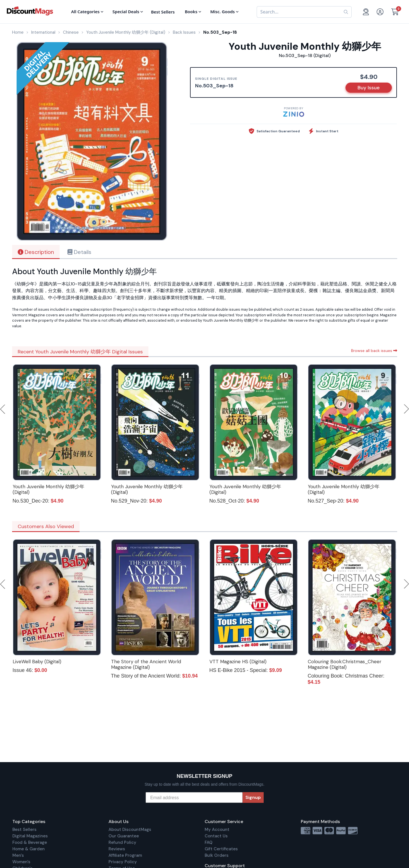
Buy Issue (369, 88)
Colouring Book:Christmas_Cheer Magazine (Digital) (345, 664)
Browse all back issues (374, 351)
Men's (18, 855)
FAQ (209, 842)
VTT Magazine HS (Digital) (238, 662)
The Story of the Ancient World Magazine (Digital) (146, 664)
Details (79, 252)
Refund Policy (122, 842)
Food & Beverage (30, 842)
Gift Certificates (221, 849)
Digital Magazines (30, 836)
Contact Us (216, 836)
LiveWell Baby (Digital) (37, 662)
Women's (21, 862)
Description (36, 252)
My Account (217, 830)
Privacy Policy (123, 862)
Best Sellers (24, 830)
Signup (253, 797)
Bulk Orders (217, 855)
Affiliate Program (125, 855)
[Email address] (194, 797)
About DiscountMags (130, 830)
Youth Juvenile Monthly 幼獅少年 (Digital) (48, 489)
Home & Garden (29, 849)
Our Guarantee (124, 836)
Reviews (117, 849)
